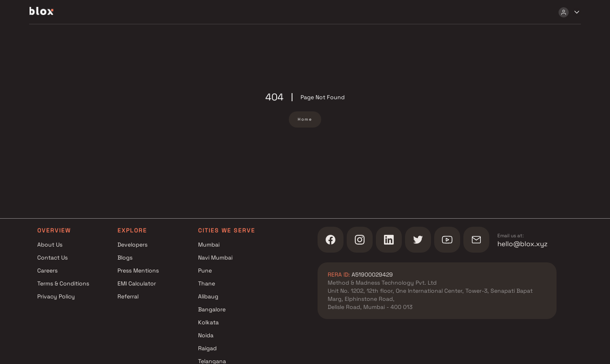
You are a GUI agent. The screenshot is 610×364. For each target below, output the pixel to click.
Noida (206, 335)
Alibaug (208, 296)
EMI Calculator (137, 283)
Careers (47, 270)
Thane (207, 283)
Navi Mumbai (215, 258)
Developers (132, 245)
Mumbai (209, 245)
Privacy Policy (56, 296)
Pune (205, 270)
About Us (50, 245)
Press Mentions (138, 270)
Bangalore (212, 309)
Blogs (125, 258)
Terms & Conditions (63, 283)
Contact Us (52, 258)
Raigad (207, 348)
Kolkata (208, 322)
